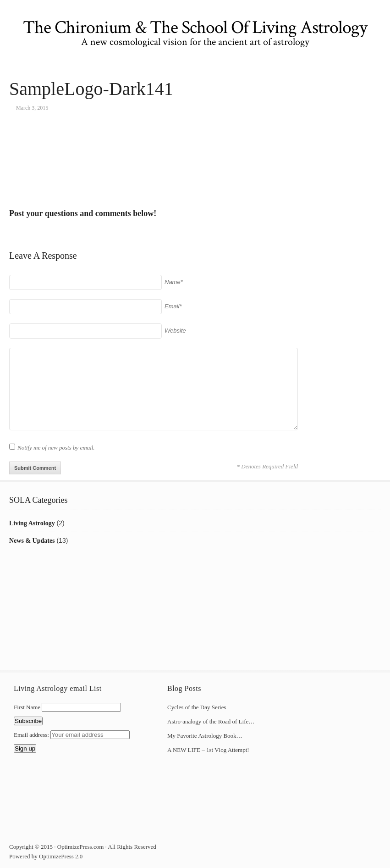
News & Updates (32, 541)
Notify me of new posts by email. (56, 448)
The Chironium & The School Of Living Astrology (195, 28)
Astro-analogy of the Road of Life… (211, 721)
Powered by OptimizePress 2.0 (46, 856)
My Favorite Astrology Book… (205, 736)
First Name (27, 707)
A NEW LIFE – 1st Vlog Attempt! (208, 750)
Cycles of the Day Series (197, 707)
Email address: (32, 735)
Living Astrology (32, 523)
